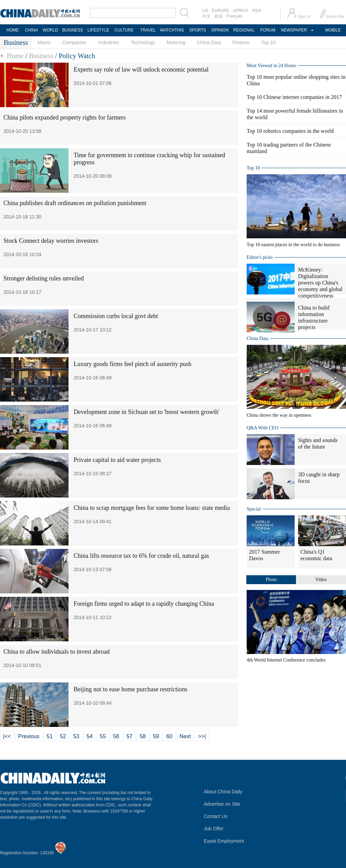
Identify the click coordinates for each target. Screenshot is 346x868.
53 (76, 736)
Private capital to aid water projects (117, 460)
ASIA (256, 11)
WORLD (51, 30)
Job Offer (214, 829)
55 (103, 736)
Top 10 (269, 42)
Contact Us (216, 816)
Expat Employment (224, 841)
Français (234, 16)
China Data (209, 42)
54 (89, 736)
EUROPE (221, 11)
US (205, 11)
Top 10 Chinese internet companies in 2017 (294, 97)
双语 (219, 16)
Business (41, 56)
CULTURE (124, 30)
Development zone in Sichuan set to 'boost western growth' (146, 412)
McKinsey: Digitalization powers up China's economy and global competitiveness (320, 283)
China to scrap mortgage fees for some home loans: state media (152, 508)
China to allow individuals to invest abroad (57, 652)
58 (143, 736)
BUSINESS (73, 30)
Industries (109, 42)
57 (129, 736)
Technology (143, 42)
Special (254, 509)
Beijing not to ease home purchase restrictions (131, 689)
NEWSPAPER (294, 30)
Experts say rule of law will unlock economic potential (141, 70)
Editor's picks (260, 257)
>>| (202, 736)
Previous (29, 736)
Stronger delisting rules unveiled (44, 278)
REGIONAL (244, 30)
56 (116, 736)
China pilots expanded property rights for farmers (65, 117)
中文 (207, 16)
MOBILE (333, 30)
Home (15, 56)
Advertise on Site (222, 804)
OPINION (220, 30)
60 (169, 736)
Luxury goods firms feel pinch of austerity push (132, 364)
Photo (271, 580)
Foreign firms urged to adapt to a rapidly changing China (144, 604)
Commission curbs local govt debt (116, 316)
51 (50, 736)
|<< (7, 736)
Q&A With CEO (263, 428)
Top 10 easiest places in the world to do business (293, 245)
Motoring (176, 42)
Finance (241, 42)
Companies (75, 42)
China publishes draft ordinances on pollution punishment (75, 203)
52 (63, 736)
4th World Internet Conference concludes (286, 660)
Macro (44, 42)
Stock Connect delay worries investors (51, 241)
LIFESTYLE (98, 30)
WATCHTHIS (172, 30)
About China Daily (223, 792)
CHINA (31, 30)
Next (185, 736)
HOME (13, 30)
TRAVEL (148, 30)
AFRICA (240, 11)
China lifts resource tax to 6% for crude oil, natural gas (141, 556)
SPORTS (197, 30)
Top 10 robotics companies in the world (290, 131)
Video (321, 580)
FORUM (268, 30)
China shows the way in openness (279, 415)
